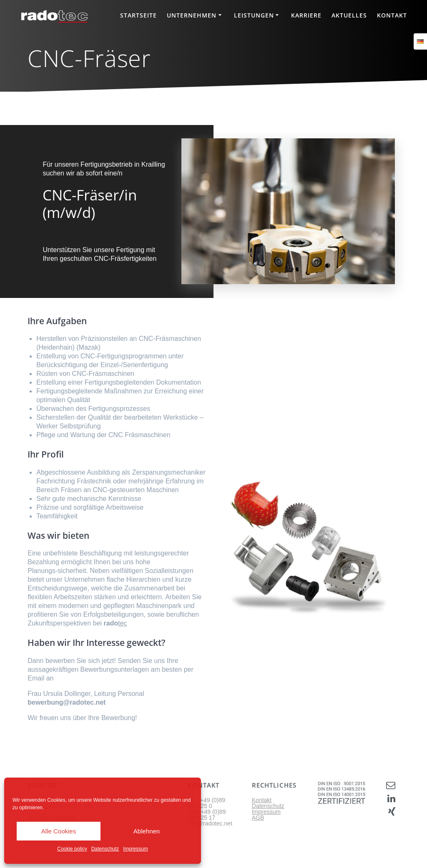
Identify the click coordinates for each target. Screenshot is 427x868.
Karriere (306, 15)
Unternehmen (192, 15)
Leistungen (254, 15)
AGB (258, 818)
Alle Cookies (59, 831)
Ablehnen (147, 831)
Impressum (135, 849)
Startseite (138, 15)
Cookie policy (72, 849)
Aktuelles (349, 15)
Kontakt (392, 15)
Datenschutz (105, 849)
